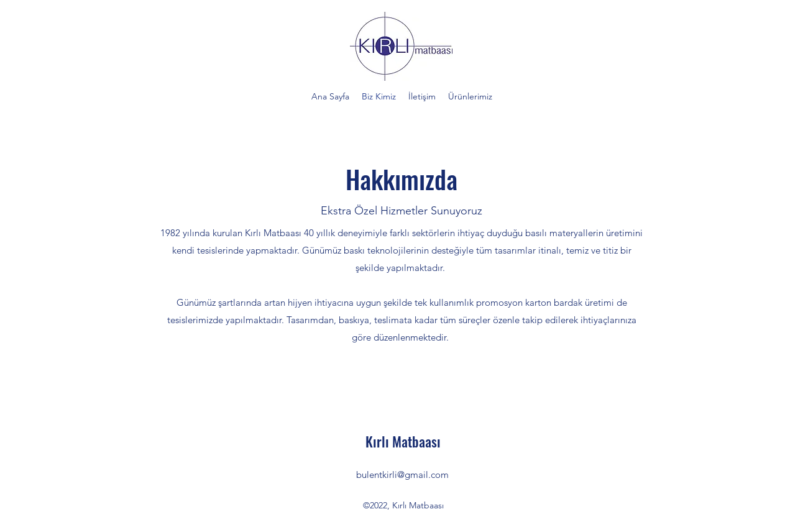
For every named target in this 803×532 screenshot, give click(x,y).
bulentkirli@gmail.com (402, 475)
